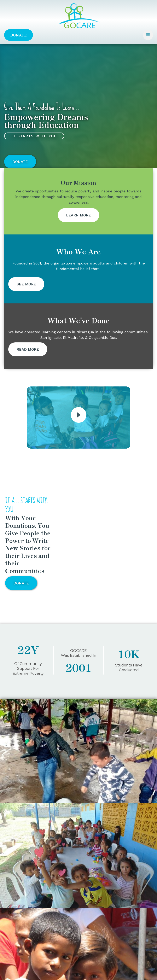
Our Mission (23, 859)
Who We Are (24, 848)
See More (26, 296)
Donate (19, 35)
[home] (78, 18)
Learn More (78, 227)
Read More (28, 361)
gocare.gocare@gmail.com (39, 911)
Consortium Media (108, 972)
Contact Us (23, 874)
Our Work (22, 869)
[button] (148, 35)
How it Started (26, 864)
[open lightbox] (79, 415)
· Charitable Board (26, 853)
